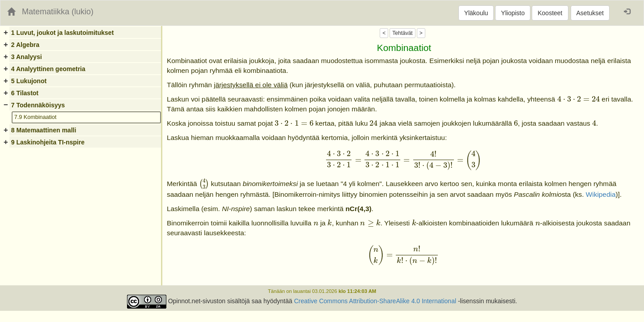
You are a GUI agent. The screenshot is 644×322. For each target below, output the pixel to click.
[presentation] (578, 99)
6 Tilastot (25, 93)
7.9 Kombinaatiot (36, 117)
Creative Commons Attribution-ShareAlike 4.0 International (375, 301)
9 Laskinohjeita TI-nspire (48, 142)
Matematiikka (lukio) (58, 12)
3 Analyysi (27, 57)
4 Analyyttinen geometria (48, 69)
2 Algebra (25, 45)
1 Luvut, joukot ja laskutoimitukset (62, 33)
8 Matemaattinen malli (44, 130)
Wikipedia (601, 194)
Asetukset (590, 13)
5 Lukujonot (29, 81)
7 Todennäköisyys (38, 105)
